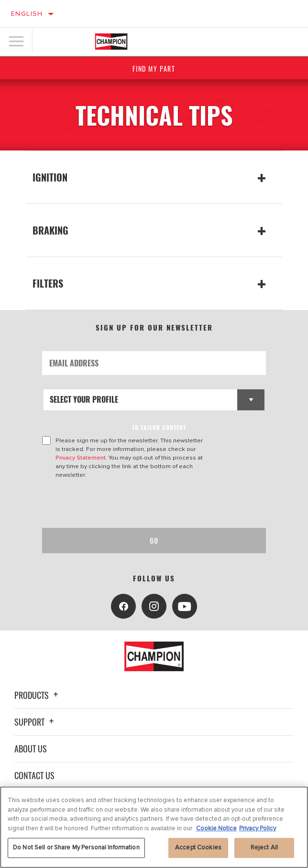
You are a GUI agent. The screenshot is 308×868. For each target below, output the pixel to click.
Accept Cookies (198, 847)
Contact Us (34, 775)
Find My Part (154, 69)
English (27, 14)
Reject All (264, 847)
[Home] (111, 42)
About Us (31, 749)
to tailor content (159, 427)
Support (35, 722)
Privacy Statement (81, 458)
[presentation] (122, 504)
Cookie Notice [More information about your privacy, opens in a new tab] (216, 828)
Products (38, 695)
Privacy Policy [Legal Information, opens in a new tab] (258, 828)
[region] (154, 827)
